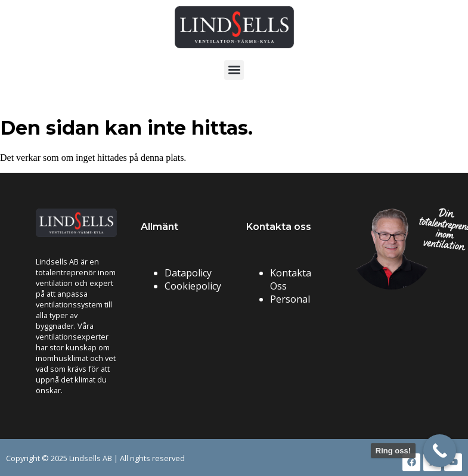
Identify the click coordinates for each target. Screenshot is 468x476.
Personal (290, 299)
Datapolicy (188, 273)
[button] (234, 70)
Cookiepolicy (193, 286)
